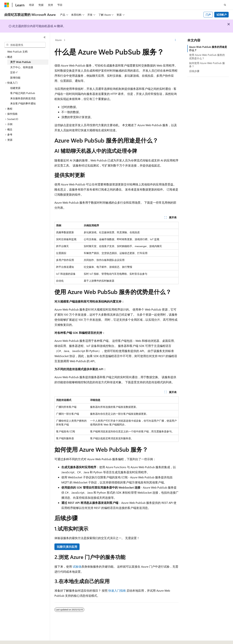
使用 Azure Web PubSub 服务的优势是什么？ (207, 56)
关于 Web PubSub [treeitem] (20, 62)
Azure (58, 40)
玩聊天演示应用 (67, 547)
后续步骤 (194, 71)
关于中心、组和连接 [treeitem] (22, 67)
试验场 (77, 566)
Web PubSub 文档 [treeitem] (17, 52)
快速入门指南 (117, 590)
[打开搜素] (225, 5)
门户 (208, 15)
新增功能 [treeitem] (15, 78)
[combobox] (25, 45)
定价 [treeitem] (13, 72)
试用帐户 (222, 15)
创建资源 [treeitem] (15, 88)
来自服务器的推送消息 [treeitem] (23, 98)
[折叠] (45, 37)
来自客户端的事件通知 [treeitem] (23, 103)
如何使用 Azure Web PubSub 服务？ (207, 65)
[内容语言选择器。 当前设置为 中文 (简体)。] (14, 638)
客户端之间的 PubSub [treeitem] (23, 93)
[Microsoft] (7, 5)
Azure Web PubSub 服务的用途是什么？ (208, 48)
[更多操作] (175, 40)
